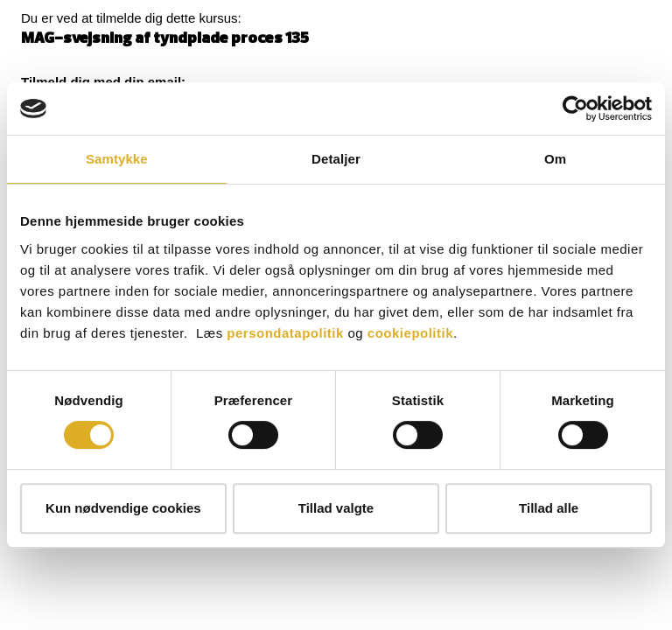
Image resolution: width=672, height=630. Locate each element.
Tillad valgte (336, 508)
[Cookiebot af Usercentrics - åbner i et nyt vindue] (575, 108)
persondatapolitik (285, 333)
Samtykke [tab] (117, 159)
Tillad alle (549, 508)
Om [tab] (555, 159)
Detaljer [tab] (336, 159)
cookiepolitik (410, 333)
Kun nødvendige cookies (123, 508)
